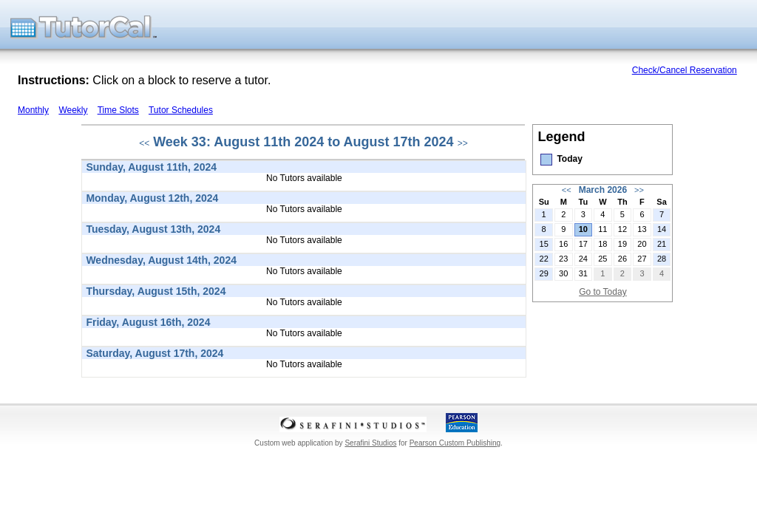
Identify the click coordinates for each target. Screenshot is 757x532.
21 (662, 244)
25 (602, 259)
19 (622, 244)
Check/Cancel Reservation (685, 70)
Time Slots (118, 110)
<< (144, 143)
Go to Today (603, 292)
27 (642, 259)
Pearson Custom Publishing (455, 443)
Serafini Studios (370, 443)
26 (622, 259)
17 (583, 244)
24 (583, 259)
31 (583, 273)
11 (602, 229)
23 (563, 259)
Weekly (73, 110)
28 (662, 259)
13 (642, 229)
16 (563, 244)
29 (544, 273)
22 (544, 259)
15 (544, 244)
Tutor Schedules (181, 110)
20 (642, 244)
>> (463, 143)
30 (563, 273)
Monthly (33, 110)
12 (622, 229)
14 (662, 229)
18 (602, 244)
